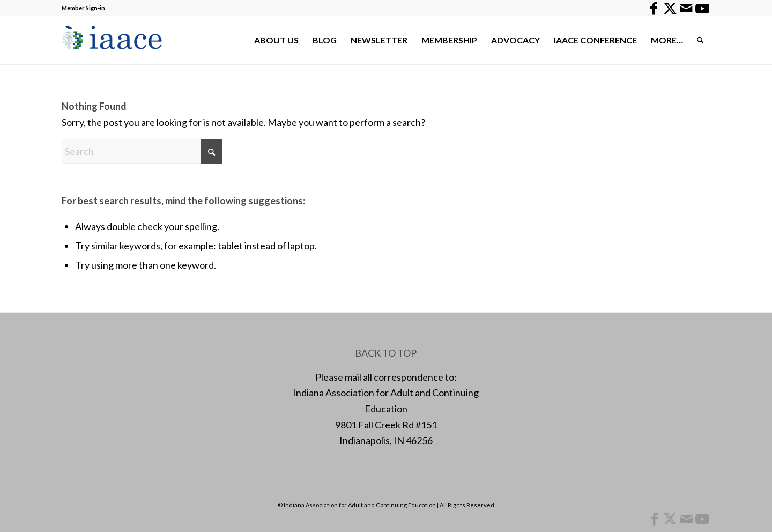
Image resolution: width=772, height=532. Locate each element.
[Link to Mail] (686, 8)
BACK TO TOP (386, 353)
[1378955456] (114, 40)
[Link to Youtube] (702, 8)
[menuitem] (276, 40)
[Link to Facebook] (654, 8)
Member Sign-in (83, 8)
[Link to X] (670, 8)
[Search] (700, 40)
